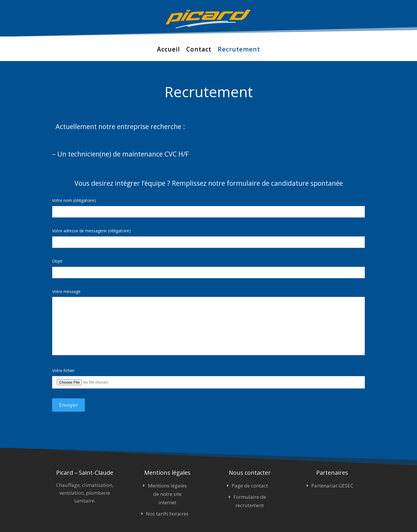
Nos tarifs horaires (167, 514)
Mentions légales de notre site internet (167, 494)
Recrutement (239, 50)
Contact (199, 50)
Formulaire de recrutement (250, 501)
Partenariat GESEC (332, 486)
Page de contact (250, 486)
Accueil (168, 50)
